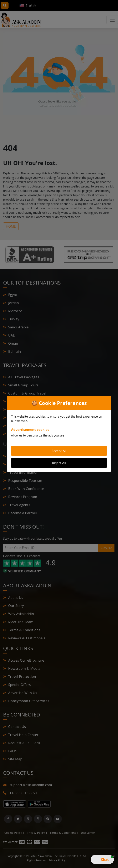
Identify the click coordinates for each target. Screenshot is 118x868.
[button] (102, 859)
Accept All (59, 451)
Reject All (59, 463)
